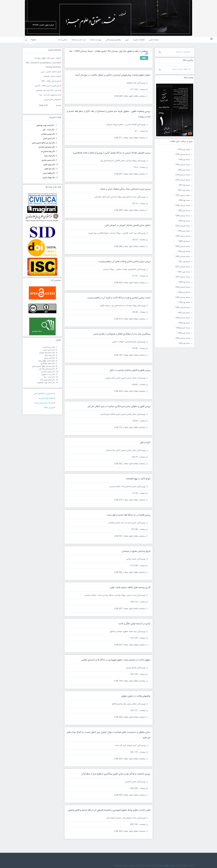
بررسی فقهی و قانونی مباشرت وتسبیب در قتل (130, 370)
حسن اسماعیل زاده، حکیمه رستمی (123, 487)
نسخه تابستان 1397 (183, 180)
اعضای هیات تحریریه (46, 398)
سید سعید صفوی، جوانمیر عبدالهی (123, 631)
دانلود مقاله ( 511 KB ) (124, 138)
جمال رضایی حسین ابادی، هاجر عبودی (121, 378)
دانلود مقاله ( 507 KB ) (124, 174)
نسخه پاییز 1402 (184, 292)
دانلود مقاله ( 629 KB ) (124, 759)
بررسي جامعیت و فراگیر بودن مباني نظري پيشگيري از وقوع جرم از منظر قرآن (116, 774)
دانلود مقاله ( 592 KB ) (124, 572)
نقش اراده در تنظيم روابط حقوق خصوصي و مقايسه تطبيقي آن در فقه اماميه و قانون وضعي (109, 810)
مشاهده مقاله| (140, 96)
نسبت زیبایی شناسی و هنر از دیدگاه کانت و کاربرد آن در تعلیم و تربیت (119, 298)
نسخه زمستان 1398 (183, 216)
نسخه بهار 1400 (184, 241)
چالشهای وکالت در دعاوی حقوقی (136, 696)
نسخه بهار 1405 (184, 343)
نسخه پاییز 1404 (184, 333)
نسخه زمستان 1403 (183, 318)
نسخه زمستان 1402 (183, 297)
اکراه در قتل (145, 443)
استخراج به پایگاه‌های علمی (44, 394)
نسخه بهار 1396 (184, 160)
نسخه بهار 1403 (184, 302)
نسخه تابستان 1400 (183, 246)
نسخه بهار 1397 (184, 185)
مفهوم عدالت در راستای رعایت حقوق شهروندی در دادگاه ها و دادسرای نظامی (116, 660)
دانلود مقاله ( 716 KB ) (124, 428)
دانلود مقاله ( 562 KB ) (124, 464)
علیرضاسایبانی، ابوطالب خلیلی (124, 342)
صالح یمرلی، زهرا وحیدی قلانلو (124, 704)
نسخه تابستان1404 (183, 328)
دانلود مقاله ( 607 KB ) (124, 645)
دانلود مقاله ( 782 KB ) (124, 355)
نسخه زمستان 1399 (183, 236)
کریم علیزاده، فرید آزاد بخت (126, 745)
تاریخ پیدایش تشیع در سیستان (136, 551)
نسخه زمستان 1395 (183, 155)
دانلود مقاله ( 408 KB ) (124, 210)
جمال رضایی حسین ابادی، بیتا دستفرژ (121, 450)
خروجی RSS (49, 408)
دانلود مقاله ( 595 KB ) (124, 795)
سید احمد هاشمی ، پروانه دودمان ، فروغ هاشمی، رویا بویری (112, 233)
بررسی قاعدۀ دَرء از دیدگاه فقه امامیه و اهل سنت (129, 515)
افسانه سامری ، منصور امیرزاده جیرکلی (121, 125)
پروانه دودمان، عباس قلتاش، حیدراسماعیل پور (118, 161)
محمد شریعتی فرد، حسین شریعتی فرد (121, 818)
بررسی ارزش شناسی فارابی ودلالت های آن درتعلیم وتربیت (124, 262)
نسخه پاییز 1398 (184, 211)
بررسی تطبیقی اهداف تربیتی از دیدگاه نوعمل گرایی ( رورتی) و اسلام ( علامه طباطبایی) (112, 153)
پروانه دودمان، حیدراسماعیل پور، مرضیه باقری (118, 306)
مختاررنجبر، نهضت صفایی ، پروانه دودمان (120, 269)
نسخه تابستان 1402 (183, 287)
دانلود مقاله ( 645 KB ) (124, 96)
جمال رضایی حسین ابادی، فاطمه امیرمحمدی (119, 414)
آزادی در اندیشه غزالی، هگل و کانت (134, 624)
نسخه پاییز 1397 (184, 190)
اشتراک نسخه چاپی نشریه (44, 403)
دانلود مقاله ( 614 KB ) (124, 319)
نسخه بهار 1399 (184, 221)
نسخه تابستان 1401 (183, 267)
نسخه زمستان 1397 (183, 195)
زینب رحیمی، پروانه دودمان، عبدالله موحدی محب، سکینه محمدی (111, 595)
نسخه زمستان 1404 (183, 338)
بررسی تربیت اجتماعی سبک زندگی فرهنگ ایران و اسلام (125, 189)
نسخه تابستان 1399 (183, 226)
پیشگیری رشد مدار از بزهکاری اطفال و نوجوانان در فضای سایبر (122, 334)
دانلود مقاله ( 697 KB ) (124, 609)
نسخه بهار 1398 (184, 200)
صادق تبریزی (131, 668)
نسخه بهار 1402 (184, 282)
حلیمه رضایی (131, 559)
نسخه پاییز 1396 (184, 170)
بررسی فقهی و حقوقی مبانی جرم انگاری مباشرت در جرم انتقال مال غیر (119, 406)
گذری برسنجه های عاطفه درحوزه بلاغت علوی (130, 587)
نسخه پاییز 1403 (184, 313)
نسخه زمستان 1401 (183, 277)
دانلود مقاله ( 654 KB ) (124, 391)
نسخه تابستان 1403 (183, 308)
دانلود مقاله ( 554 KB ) (124, 831)
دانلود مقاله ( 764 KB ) (124, 681)
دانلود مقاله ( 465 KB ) (124, 283)
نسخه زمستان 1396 (183, 175)
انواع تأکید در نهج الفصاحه (138, 479)
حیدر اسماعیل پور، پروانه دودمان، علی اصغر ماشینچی (116, 197)
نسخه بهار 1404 (184, 323)
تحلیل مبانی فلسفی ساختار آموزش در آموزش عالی (128, 225)
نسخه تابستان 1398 (183, 206)
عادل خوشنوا (132, 83)
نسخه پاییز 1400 (184, 251)
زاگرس (166, 866)
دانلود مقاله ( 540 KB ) (124, 717)
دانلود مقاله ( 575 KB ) (124, 500)
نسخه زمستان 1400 (183, 257)
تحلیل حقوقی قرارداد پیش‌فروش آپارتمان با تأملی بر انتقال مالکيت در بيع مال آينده (113, 75)
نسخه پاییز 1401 (184, 272)
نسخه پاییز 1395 (184, 150)
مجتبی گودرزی (131, 782)
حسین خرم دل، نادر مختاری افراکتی (122, 523)
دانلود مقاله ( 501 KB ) (124, 536)
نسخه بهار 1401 (184, 262)
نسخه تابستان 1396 (183, 165)
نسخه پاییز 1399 (184, 231)
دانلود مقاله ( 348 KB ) (124, 247)
